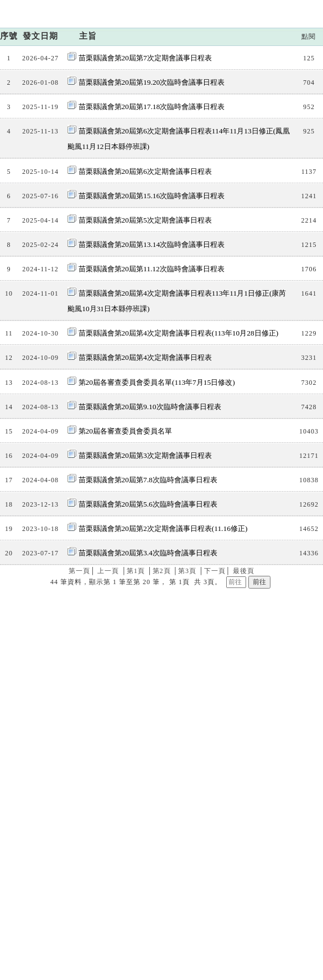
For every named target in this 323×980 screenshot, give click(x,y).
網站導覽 (274, 7)
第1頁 (136, 712)
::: (252, 7)
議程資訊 (239, 119)
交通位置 (181, 782)
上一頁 (108, 712)
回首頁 (309, 7)
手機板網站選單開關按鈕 (306, 35)
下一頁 (215, 712)
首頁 (208, 119)
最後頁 (244, 712)
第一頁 (79, 712)
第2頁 (162, 712)
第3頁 (187, 712)
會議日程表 (284, 119)
